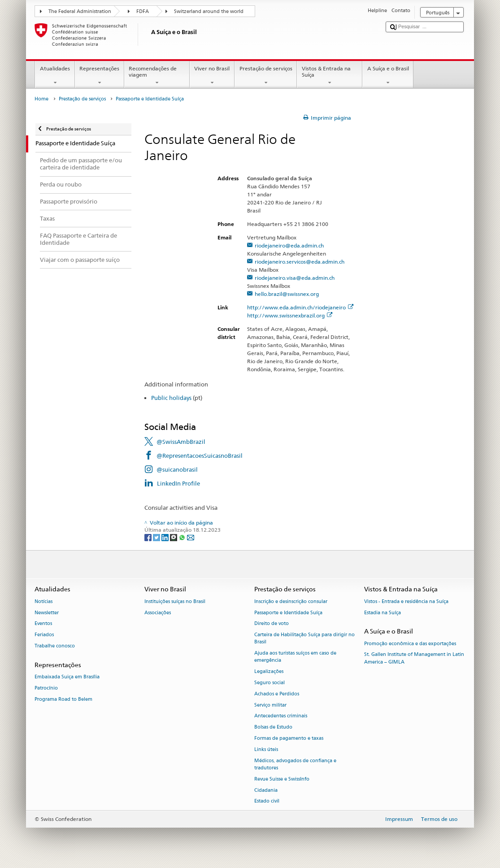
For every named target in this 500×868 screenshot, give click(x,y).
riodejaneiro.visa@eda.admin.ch (295, 278)
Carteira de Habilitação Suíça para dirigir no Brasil (304, 639)
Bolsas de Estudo (273, 727)
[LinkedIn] (166, 537)
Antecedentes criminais (281, 716)
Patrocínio (46, 688)
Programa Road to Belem (63, 699)
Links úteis (266, 749)
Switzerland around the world (209, 11)
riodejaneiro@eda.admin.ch (289, 245)
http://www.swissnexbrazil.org (290, 315)
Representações (100, 76)
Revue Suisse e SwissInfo (282, 779)
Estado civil (267, 801)
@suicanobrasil (177, 469)
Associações (158, 613)
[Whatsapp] (183, 537)
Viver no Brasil (212, 76)
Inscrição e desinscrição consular (291, 601)
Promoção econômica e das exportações (410, 644)
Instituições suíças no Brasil (175, 601)
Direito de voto (272, 624)
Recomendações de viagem (157, 76)
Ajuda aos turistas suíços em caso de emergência (295, 657)
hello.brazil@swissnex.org (287, 294)
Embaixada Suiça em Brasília (67, 677)
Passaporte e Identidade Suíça (288, 613)
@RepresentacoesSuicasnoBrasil (200, 456)
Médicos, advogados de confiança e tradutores (295, 764)
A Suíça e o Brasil (388, 76)
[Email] (191, 537)
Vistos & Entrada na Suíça (330, 76)
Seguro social (270, 683)
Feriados (44, 635)
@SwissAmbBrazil (181, 442)
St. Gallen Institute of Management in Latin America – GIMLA (414, 658)
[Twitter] (157, 537)
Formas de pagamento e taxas (289, 738)
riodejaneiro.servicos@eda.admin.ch (300, 262)
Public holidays (171, 398)
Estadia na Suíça (383, 613)
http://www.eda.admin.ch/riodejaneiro (300, 307)
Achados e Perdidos (277, 694)
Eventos (43, 624)
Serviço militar (270, 705)
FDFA (143, 11)
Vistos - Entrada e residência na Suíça (406, 601)
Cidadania (266, 790)
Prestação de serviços (266, 76)
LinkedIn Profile (178, 483)
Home (41, 99)
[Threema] (174, 537)
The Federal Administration (80, 11)
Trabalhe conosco (55, 646)
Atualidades (55, 76)
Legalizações (269, 672)
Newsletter (47, 613)
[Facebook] (149, 537)
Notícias (43, 601)
